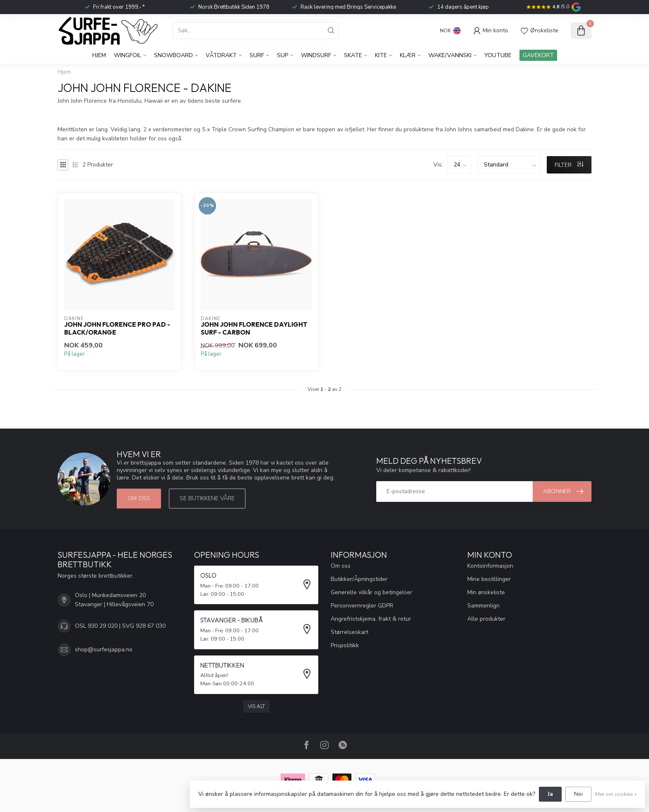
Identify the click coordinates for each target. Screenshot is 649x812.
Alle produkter (486, 619)
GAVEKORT (538, 55)
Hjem (99, 55)
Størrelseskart (350, 632)
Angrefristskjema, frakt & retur (371, 619)
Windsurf (316, 55)
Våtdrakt (221, 55)
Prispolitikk (345, 645)
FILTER (569, 165)
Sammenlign (483, 606)
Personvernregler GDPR (362, 606)
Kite (381, 55)
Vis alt (256, 706)
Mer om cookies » (616, 794)
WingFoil (127, 55)
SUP (282, 55)
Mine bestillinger (489, 579)
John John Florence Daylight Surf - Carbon (254, 328)
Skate (353, 55)
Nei (578, 794)
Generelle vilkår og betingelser (371, 592)
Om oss (139, 498)
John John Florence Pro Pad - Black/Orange (117, 328)
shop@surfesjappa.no (104, 649)
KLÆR (408, 55)
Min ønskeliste (486, 592)
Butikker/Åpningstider (359, 579)
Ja (550, 794)
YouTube (498, 55)
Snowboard (173, 55)
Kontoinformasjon (490, 566)
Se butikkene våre (207, 498)
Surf (257, 55)
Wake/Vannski (450, 55)
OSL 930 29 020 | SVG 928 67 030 (120, 626)
